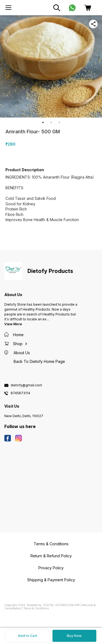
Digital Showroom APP (61, 605)
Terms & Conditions (36, 608)
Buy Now (74, 636)
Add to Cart (28, 636)
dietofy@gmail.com (26, 385)
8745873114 (20, 393)
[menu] (8, 8)
